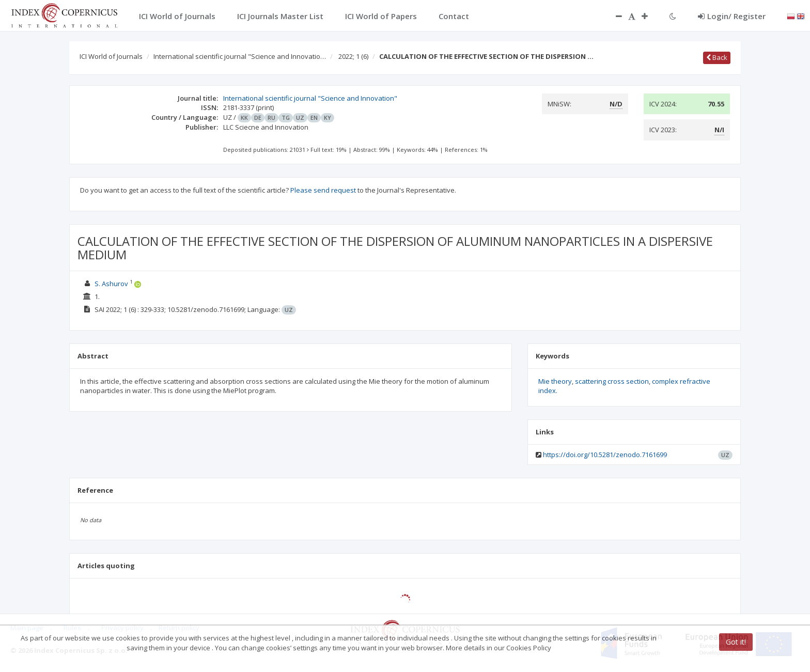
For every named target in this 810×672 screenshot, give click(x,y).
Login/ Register (732, 16)
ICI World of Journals (111, 56)
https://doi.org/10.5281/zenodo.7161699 (605, 455)
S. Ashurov (112, 284)
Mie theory (555, 381)
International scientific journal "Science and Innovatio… (240, 56)
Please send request (323, 190)
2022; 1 (353, 56)
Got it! (736, 642)
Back (717, 57)
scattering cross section (612, 381)
